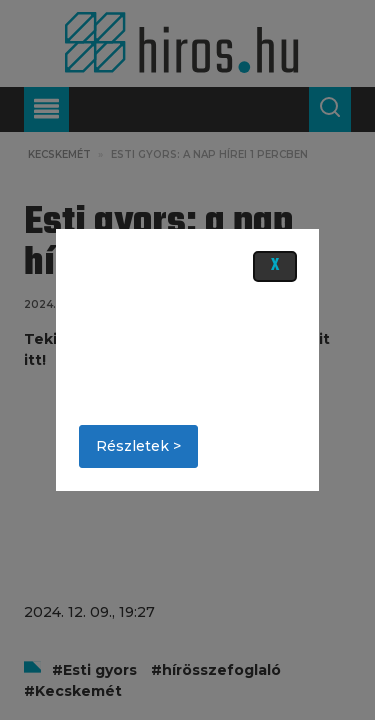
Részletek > (138, 446)
